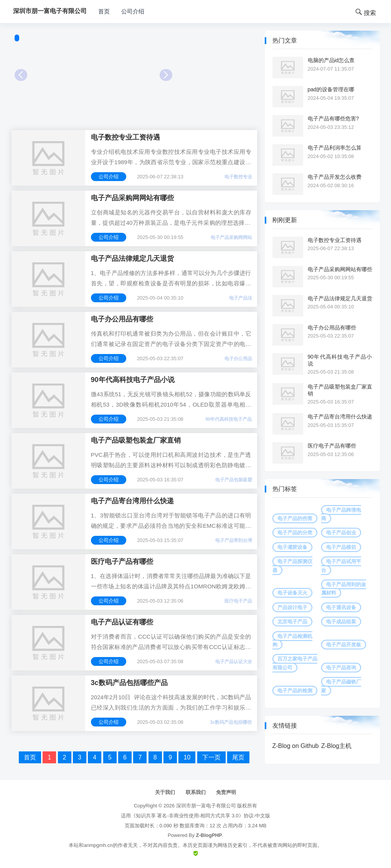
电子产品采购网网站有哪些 (132, 198)
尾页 (238, 757)
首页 (104, 11)
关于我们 (165, 792)
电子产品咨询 (341, 668)
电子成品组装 (341, 622)
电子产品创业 (341, 533)
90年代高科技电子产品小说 (133, 380)
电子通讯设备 (341, 607)
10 (187, 757)
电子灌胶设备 (292, 547)
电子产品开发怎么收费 (335, 177)
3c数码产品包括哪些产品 (129, 683)
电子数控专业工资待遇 (125, 137)
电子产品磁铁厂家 (341, 686)
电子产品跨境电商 (341, 514)
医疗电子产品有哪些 (122, 562)
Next (166, 75)
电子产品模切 (341, 547)
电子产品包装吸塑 (234, 480)
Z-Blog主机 (336, 746)
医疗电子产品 (238, 601)
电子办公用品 (238, 359)
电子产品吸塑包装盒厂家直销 (136, 440)
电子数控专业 (238, 177)
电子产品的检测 (295, 691)
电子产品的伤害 (295, 518)
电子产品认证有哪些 (122, 622)
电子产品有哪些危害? (333, 119)
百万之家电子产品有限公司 (295, 663)
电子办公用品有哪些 (122, 319)
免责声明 (226, 792)
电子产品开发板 (344, 645)
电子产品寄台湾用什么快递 (132, 501)
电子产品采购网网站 (231, 237)
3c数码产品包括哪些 (231, 722)
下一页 (211, 757)
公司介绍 (133, 11)
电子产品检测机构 (292, 640)
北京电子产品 (292, 622)
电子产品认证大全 (234, 662)
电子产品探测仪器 (292, 566)
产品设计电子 (292, 607)
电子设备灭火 (292, 593)
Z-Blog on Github (296, 746)
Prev (21, 75)
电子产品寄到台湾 (234, 540)
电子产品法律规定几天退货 (132, 259)
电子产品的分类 (295, 533)
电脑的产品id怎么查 (331, 60)
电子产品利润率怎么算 (335, 148)
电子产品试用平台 (341, 566)
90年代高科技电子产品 (228, 419)
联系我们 (196, 792)
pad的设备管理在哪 (331, 89)
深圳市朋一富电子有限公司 (206, 806)
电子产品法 (241, 298)
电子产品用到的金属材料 (344, 589)
